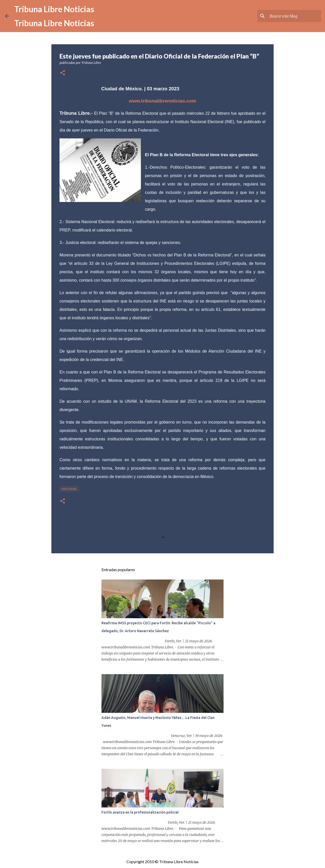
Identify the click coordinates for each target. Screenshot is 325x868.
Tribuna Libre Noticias (54, 9)
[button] (63, 73)
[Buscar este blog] (294, 16)
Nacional (69, 489)
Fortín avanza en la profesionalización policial (140, 812)
